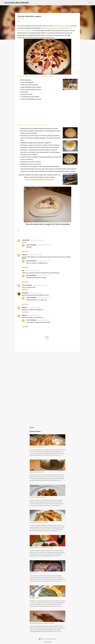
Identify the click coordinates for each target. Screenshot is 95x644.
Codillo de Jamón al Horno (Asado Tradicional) (41, 548)
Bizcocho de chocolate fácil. (37, 472)
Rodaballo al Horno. (35, 598)
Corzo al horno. (33, 573)
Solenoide (25, 293)
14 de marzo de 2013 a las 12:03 (32, 271)
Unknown (24, 255)
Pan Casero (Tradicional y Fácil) (37, 447)
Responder (25, 252)
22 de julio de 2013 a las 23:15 (43, 320)
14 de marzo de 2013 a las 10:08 (37, 240)
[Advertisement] (30, 112)
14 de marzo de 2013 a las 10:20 (35, 255)
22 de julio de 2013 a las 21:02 (34, 307)
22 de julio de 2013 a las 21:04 (34, 315)
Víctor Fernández (31, 245)
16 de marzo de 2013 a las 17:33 (35, 293)
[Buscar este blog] (86, 3)
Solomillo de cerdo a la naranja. (37, 497)
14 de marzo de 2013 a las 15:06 (44, 245)
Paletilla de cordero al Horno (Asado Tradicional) (42, 623)
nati (23, 271)
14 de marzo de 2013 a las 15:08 (44, 261)
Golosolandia (26, 240)
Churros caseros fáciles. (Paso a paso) (39, 522)
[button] (18, 21)
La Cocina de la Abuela (16, 3)
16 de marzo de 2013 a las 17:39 (44, 298)
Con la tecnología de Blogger (48, 639)
